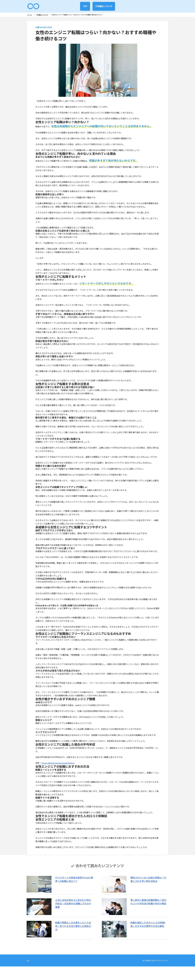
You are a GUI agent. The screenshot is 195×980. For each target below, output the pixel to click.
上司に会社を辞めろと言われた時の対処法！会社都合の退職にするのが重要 (74, 907)
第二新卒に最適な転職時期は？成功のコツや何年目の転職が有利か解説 (148, 907)
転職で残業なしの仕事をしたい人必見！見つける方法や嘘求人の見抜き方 (75, 934)
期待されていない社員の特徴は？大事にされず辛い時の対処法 (148, 881)
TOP (84, 6)
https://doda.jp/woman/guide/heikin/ (59, 765)
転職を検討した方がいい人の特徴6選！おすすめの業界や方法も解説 (148, 934)
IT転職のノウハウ (105, 6)
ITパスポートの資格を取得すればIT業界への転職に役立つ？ (75, 881)
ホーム (29, 16)
